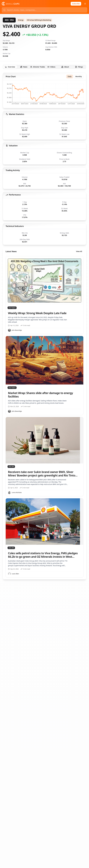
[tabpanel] (44, 326)
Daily (70, 76)
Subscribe (76, 4)
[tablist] (44, 67)
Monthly (79, 76)
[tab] (10, 67)
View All (79, 251)
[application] (44, 95)
